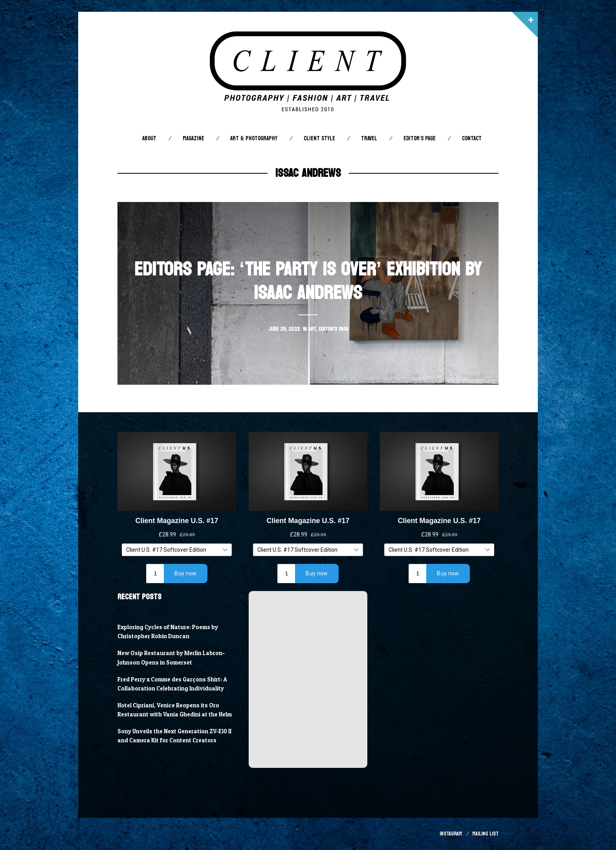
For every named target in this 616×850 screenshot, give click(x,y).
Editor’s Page (420, 139)
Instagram (451, 834)
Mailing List (485, 834)
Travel (369, 139)
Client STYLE (319, 139)
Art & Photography (254, 139)
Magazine (193, 139)
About (149, 139)
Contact (472, 139)
